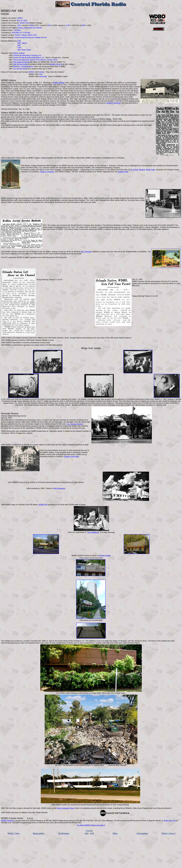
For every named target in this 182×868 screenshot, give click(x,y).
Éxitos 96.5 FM (170, 821)
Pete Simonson (60, 488)
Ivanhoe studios (83, 556)
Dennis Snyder (105, 556)
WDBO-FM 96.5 (7, 821)
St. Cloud (134, 170)
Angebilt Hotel (123, 172)
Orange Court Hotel (71, 457)
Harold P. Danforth (113, 103)
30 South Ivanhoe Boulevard (49, 482)
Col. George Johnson (75, 424)
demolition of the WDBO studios (78, 765)
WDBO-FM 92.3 (56, 64)
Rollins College (59, 83)
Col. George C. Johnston (107, 166)
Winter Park (150, 170)
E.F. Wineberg (45, 83)
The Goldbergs (93, 532)
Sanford (142, 170)
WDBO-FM (43, 505)
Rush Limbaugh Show (65, 808)
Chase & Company (47, 172)
